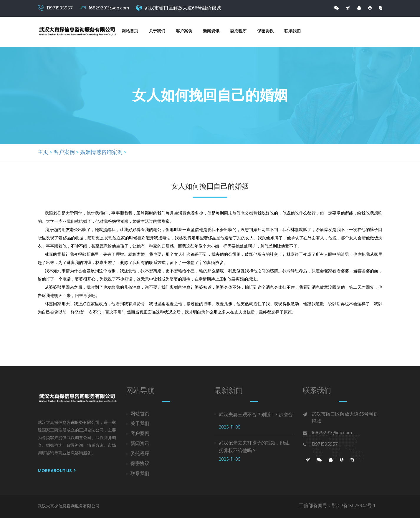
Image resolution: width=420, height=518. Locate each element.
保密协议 (265, 31)
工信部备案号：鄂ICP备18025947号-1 (337, 506)
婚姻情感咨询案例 (101, 153)
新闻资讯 (211, 31)
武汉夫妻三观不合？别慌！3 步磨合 (256, 415)
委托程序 (238, 31)
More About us (57, 471)
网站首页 (130, 31)
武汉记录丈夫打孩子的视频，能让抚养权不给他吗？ (254, 447)
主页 (43, 153)
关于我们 (157, 31)
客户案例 (184, 31)
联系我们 (292, 31)
